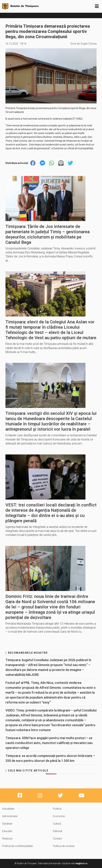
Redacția (7, 839)
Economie (59, 816)
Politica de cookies (64, 846)
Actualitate (8, 809)
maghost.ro (81, 863)
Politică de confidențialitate (17, 846)
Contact (57, 839)
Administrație (10, 816)
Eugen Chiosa (89, 44)
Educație (7, 831)
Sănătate (7, 824)
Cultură (57, 824)
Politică (57, 809)
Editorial (58, 831)
